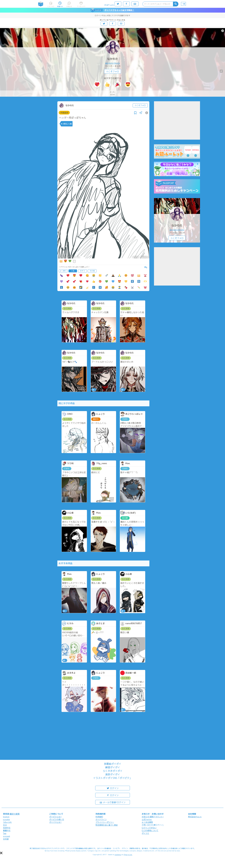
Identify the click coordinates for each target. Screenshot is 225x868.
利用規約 (99, 817)
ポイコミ (145, 833)
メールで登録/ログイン (112, 802)
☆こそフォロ (113, 71)
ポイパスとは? (55, 822)
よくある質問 (147, 822)
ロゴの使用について (150, 830)
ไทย (5, 833)
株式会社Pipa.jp (195, 817)
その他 (92, 271)
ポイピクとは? (55, 817)
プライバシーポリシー (105, 822)
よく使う (63, 271)
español (6, 819)
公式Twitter (147, 819)
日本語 (6, 839)
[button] (1, 853)
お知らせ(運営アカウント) (153, 817)
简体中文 (7, 828)
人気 (73, 271)
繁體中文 (7, 830)
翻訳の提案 (15, 814)
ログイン (113, 788)
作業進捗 (64, 113)
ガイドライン (101, 819)
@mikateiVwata (112, 63)
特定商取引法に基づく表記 (107, 825)
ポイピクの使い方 (57, 819)
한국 (5, 825)
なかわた (113, 59)
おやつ (82, 271)
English (6, 817)
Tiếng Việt (7, 822)
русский (7, 836)
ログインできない (149, 828)
